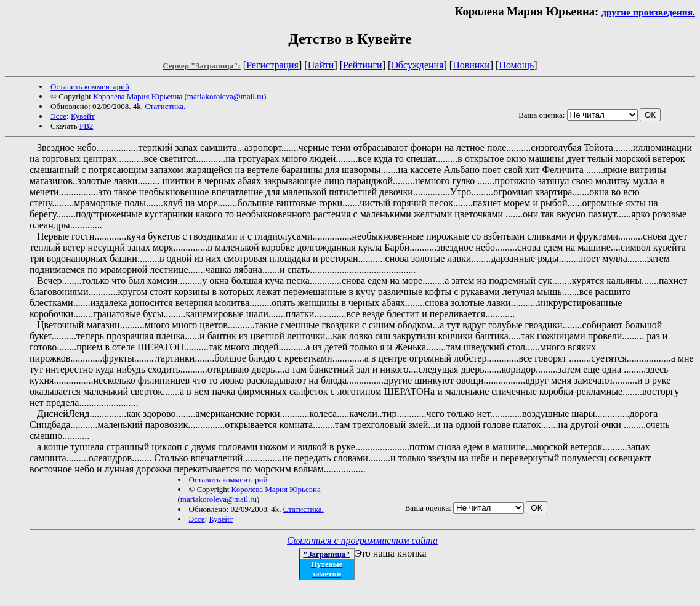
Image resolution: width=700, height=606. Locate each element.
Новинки (471, 65)
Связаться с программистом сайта (362, 540)
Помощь (516, 65)
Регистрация (272, 65)
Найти (321, 65)
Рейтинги (363, 65)
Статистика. (165, 106)
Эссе (58, 116)
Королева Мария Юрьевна (138, 96)
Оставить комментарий (90, 87)
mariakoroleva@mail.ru (225, 96)
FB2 (86, 126)
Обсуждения (417, 65)
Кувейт (83, 116)
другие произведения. (648, 12)
